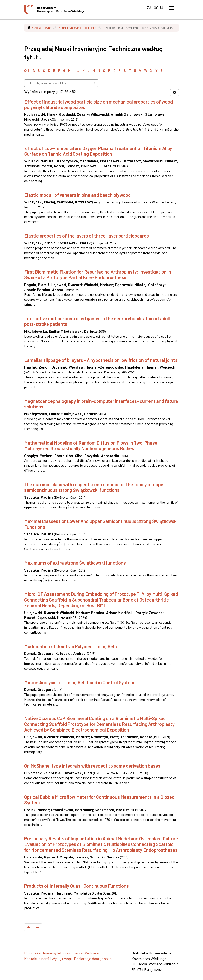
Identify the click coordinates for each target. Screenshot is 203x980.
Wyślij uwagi (62, 959)
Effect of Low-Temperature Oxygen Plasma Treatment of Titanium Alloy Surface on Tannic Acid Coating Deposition (98, 151)
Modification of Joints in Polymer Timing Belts (71, 646)
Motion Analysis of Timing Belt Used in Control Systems (80, 682)
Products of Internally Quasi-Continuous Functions (77, 886)
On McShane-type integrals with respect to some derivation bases (92, 766)
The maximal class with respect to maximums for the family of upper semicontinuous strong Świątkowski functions (95, 487)
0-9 (27, 70)
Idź (94, 83)
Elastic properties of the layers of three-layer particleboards (87, 236)
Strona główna (42, 28)
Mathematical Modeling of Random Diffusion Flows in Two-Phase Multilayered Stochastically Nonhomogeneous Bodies (91, 445)
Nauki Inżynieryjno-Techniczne (77, 28)
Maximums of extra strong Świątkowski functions (75, 563)
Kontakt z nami (37, 959)
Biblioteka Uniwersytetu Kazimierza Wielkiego (62, 953)
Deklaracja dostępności (93, 959)
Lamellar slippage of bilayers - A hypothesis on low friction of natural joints (101, 360)
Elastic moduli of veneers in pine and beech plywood (77, 195)
